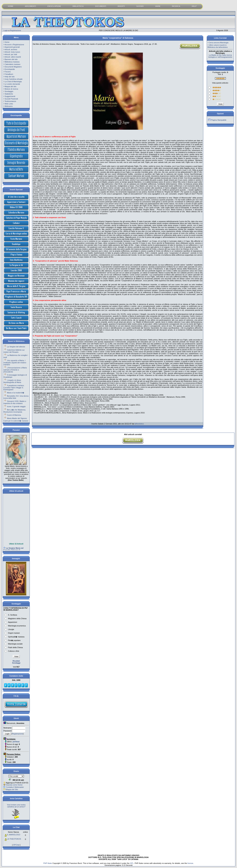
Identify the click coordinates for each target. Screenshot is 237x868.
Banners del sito (11, 59)
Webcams (9, 106)
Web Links (9, 104)
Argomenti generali (12, 47)
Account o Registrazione (14, 45)
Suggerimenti (10, 96)
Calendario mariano (13, 64)
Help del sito (10, 77)
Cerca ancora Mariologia (219, 43)
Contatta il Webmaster (15, 787)
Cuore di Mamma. (14, 415)
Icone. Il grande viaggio (16, 406)
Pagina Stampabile (219, 120)
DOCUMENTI (101, 6)
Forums (8, 72)
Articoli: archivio (11, 49)
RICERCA (176, 6)
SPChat (16, 845)
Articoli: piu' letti (11, 54)
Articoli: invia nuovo (12, 52)
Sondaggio (9, 91)
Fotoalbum (9, 74)
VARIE (158, 6)
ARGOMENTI (30, 6)
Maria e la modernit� (16, 393)
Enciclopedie (10, 69)
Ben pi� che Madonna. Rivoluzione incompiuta (15, 411)
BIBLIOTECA (78, 6)
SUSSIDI (140, 6)
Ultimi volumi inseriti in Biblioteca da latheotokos (218, 46)
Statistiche (9, 94)
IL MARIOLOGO (14, 835)
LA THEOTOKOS (14, 839)
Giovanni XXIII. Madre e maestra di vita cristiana (15, 402)
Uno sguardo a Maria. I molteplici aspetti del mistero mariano (15, 363)
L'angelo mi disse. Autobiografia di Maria (12, 381)
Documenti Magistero (13, 67)
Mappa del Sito (12, 789)
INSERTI (121, 6)
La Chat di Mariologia (13, 82)
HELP (194, 6)
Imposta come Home (14, 785)
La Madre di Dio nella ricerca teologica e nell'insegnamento (220, 56)
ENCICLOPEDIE (54, 6)
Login (6, 30)
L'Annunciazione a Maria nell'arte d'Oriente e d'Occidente (15, 370)
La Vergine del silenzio (16, 347)
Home (7, 42)
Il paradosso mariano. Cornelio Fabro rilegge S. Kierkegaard (14, 387)
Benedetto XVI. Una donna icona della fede (16, 397)
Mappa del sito (11, 86)
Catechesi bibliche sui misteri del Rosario (14, 351)
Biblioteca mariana (12, 62)
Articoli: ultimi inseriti (13, 57)
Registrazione (15, 30)
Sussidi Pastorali (11, 99)
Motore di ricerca (11, 89)
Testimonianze (10, 101)
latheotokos (139, 424)
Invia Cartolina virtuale (14, 79)
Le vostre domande (12, 84)
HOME (11, 6)
